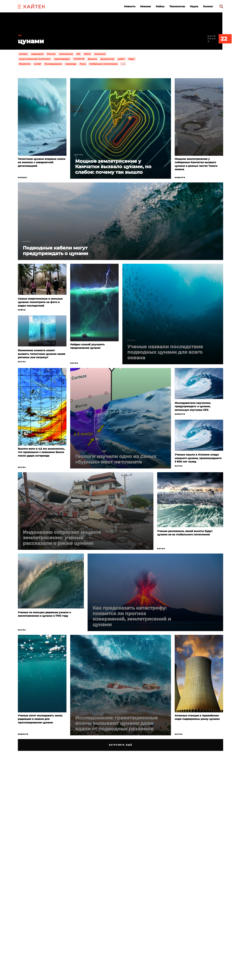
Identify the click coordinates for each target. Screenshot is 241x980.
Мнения (146, 6)
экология (100, 54)
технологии (66, 54)
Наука (194, 6)
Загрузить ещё (121, 745)
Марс (131, 59)
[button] (19, 6)
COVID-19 (79, 59)
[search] (221, 6)
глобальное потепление (103, 64)
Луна (83, 64)
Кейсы (160, 6)
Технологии (177, 6)
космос (23, 54)
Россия (51, 54)
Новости (130, 6)
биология (25, 64)
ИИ (78, 54)
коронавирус (62, 59)
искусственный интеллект (35, 59)
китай (37, 64)
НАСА (87, 54)
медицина (37, 54)
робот (121, 59)
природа (71, 64)
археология (107, 59)
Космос (208, 6)
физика (92, 59)
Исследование (53, 64)
